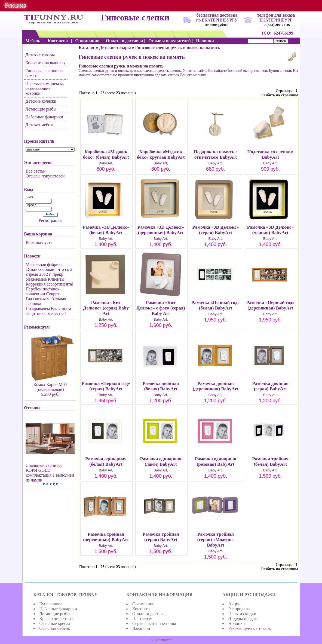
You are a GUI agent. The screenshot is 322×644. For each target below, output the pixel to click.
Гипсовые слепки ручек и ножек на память (178, 47)
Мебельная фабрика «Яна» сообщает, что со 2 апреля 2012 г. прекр (49, 269)
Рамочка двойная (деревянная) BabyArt (215, 386)
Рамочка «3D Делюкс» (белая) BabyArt (106, 230)
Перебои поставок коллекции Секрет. (43, 291)
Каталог (87, 47)
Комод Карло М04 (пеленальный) (50, 387)
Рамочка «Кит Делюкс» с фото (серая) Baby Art (161, 308)
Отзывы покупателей (45, 176)
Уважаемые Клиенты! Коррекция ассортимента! (49, 282)
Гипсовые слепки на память (44, 73)
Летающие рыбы (41, 109)
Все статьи (36, 171)
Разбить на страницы (280, 95)
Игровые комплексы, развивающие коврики (45, 88)
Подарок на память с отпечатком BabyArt (215, 154)
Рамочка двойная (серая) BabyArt (270, 386)
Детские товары (40, 55)
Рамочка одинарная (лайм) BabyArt (161, 461)
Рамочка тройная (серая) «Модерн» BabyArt (216, 540)
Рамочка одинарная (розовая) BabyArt (216, 461)
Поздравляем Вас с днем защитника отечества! (48, 311)
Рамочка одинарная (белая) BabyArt (106, 461)
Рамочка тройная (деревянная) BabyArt (106, 537)
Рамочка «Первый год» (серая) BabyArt (106, 386)
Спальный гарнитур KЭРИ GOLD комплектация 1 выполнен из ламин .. (50, 473)
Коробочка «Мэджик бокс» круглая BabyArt (161, 154)
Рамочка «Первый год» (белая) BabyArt (216, 305)
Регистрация (50, 220)
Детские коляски (41, 101)
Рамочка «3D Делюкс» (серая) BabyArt (215, 230)
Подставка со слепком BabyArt (270, 154)
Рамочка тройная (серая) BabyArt (161, 537)
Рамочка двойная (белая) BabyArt (161, 386)
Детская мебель (40, 125)
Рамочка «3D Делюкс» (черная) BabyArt (270, 230)
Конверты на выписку (45, 63)
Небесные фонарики (44, 117)
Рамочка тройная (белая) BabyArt (270, 461)
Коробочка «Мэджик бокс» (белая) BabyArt (106, 154)
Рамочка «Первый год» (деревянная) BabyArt (270, 305)
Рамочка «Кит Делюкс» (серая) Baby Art (106, 308)
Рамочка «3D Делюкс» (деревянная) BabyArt (161, 230)
